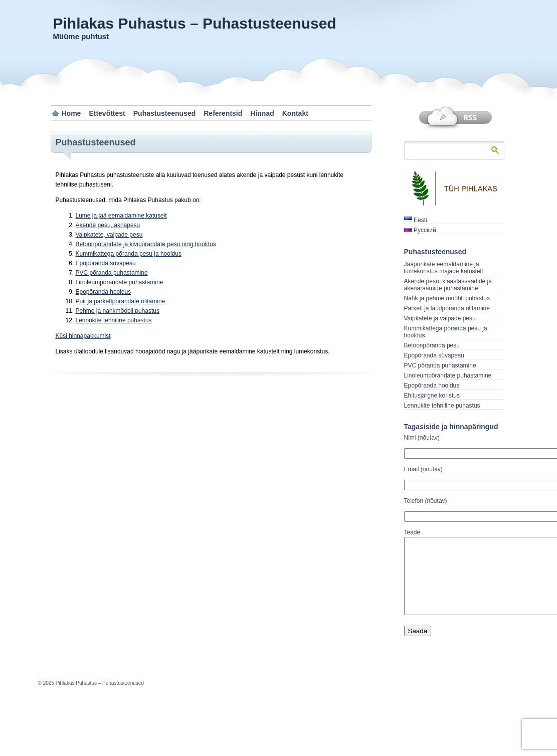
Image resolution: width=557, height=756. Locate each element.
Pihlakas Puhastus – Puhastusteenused (195, 23)
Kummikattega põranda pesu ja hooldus (129, 254)
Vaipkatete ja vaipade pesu (440, 318)
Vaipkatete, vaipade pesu (109, 235)
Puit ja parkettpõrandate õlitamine (121, 301)
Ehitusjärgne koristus (432, 396)
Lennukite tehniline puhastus (114, 320)
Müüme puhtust (81, 36)
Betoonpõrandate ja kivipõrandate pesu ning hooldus (146, 244)
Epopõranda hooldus (104, 292)
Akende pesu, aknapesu (108, 225)
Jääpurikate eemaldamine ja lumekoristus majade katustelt (444, 268)
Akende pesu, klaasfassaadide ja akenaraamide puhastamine (448, 285)
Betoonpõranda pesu (432, 345)
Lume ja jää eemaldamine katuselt (121, 216)
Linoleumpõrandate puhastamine (120, 282)
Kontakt (295, 113)
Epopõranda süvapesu (106, 263)
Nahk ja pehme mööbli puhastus (447, 298)
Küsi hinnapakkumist (83, 336)
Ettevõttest (107, 113)
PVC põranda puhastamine (112, 273)
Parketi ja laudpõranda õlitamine (447, 308)
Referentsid (223, 113)
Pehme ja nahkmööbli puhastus (118, 311)
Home (71, 113)
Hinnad (262, 113)
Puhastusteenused (164, 113)
